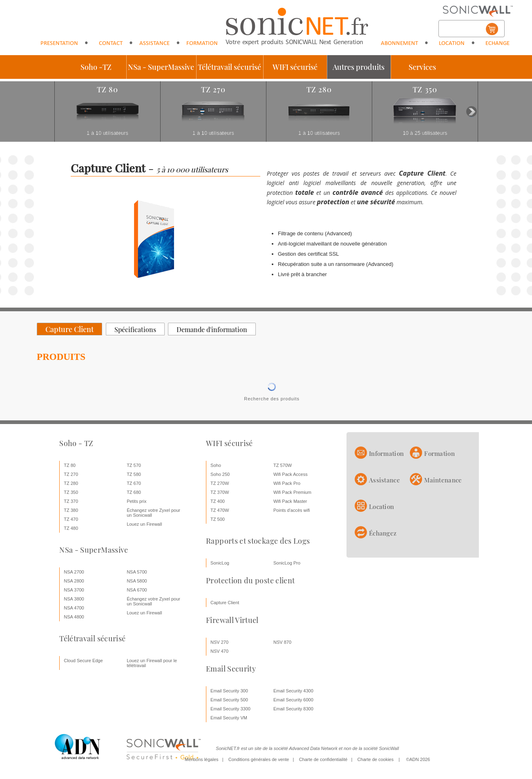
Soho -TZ (96, 67)
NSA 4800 (74, 617)
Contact (111, 44)
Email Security (231, 669)
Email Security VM (229, 718)
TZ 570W (283, 465)
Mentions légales (202, 759)
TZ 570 (134, 465)
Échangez (383, 533)
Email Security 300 (229, 691)
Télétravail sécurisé (229, 67)
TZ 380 (71, 510)
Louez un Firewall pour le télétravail (152, 663)
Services (422, 67)
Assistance (154, 44)
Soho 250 (220, 474)
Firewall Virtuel (232, 620)
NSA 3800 (74, 599)
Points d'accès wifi (292, 510)
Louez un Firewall (144, 524)
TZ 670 (134, 483)
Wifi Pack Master (290, 501)
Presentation (59, 44)
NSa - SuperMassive (161, 67)
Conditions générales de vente (259, 759)
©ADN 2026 (418, 759)
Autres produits (359, 67)
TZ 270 (71, 474)
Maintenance (443, 480)
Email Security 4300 (293, 691)
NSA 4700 (74, 608)
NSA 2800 (74, 581)
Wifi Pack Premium (292, 492)
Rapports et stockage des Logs (258, 541)
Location (452, 44)
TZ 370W (220, 492)
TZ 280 (71, 483)
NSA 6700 (137, 590)
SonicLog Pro (287, 563)
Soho (216, 465)
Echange (497, 44)
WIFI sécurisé (295, 67)
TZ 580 (134, 474)
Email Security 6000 (293, 700)
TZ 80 (70, 465)
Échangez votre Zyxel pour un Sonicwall (153, 513)
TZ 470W (220, 510)
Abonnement (399, 44)
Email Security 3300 (230, 709)
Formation (202, 44)
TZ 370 (71, 501)
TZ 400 (218, 501)
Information (386, 453)
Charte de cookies (376, 759)
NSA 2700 (74, 572)
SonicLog (220, 563)
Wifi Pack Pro (287, 483)
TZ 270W (220, 483)
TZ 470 (71, 519)
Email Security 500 (229, 700)
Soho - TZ (76, 443)
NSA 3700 (74, 590)
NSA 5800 (137, 581)
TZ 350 (71, 492)
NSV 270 (219, 642)
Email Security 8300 (293, 709)
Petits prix (136, 501)
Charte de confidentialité (323, 759)
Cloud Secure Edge (83, 661)
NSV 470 (219, 651)
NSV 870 (282, 642)
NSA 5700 (137, 572)
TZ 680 (134, 492)
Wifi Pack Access (291, 474)
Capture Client (225, 603)
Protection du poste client (250, 580)
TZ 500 (218, 519)
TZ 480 (71, 528)
